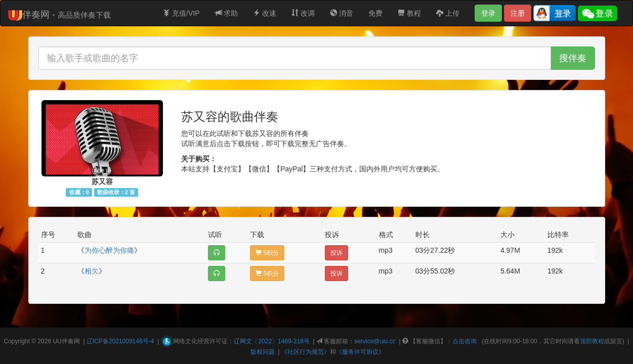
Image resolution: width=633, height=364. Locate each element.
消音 (342, 13)
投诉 (336, 253)
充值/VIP (181, 13)
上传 (448, 13)
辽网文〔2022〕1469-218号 (271, 341)
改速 (265, 13)
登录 (488, 13)
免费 (375, 13)
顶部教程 (592, 341)
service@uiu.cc (375, 341)
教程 (409, 13)
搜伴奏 (573, 58)
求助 (227, 13)
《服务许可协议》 (360, 352)
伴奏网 (71, 341)
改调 (303, 13)
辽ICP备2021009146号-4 (120, 341)
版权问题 (263, 352)
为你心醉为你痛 (109, 250)
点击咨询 (465, 341)
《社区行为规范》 (306, 352)
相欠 (92, 271)
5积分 (267, 253)
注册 (518, 13)
